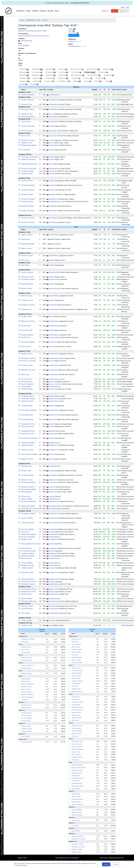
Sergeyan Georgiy (28, 565)
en (123, 7)
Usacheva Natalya (28, 190)
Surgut (52, 532)
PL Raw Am (90, 72)
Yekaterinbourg (26, 41)
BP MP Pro (51, 75)
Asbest (52, 157)
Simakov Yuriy (26, 471)
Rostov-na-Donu (55, 384)
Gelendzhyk (54, 434)
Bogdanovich (54, 199)
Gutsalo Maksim (27, 609)
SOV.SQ (88, 81)
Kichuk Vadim (26, 387)
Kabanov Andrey (27, 445)
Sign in (115, 11)
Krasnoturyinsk (55, 272)
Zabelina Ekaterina (28, 116)
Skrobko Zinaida (27, 194)
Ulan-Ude (53, 382)
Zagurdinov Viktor (28, 572)
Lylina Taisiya (26, 121)
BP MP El (23, 84)
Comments (73, 33)
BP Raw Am (37, 69)
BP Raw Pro (37, 75)
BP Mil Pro (24, 75)
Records (50, 11)
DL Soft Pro (100, 78)
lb (126, 7)
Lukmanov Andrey (28, 523)
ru (121, 7)
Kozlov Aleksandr (28, 384)
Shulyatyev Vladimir (28, 514)
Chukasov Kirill (27, 625)
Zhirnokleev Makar (28, 244)
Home (22, 20)
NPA (39, 20)
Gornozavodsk (55, 136)
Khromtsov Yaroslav (28, 361)
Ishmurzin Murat (27, 606)
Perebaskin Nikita (28, 396)
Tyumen (52, 185)
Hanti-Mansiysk (55, 523)
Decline (115, 864)
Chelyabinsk (54, 100)
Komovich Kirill (27, 330)
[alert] (67, 3)
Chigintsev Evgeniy (28, 584)
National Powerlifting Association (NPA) (32, 31)
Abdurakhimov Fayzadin (30, 508)
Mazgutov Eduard (28, 487)
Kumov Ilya (25, 260)
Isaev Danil (25, 265)
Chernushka (54, 370)
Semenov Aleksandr (28, 501)
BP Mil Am (24, 69)
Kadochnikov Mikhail (29, 489)
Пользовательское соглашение (67, 858)
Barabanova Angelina (29, 145)
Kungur (52, 181)
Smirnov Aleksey (27, 419)
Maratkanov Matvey (28, 358)
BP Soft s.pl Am (93, 69)
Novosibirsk (54, 218)
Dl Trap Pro (50, 78)
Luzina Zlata (26, 150)
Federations (20, 11)
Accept (106, 864)
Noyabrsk (53, 206)
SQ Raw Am (108, 69)
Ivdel (51, 625)
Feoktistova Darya (28, 140)
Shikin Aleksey (26, 548)
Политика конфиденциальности (112, 858)
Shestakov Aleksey (28, 342)
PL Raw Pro (24, 81)
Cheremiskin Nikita (28, 443)
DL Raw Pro (63, 78)
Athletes (35, 11)
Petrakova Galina (27, 201)
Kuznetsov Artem (28, 277)
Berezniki (53, 194)
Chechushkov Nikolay (29, 589)
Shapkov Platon (27, 354)
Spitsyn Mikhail (27, 499)
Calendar (43, 11)
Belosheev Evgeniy (28, 556)
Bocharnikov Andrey (28, 592)
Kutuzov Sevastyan (28, 537)
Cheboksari (54, 222)
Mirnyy (52, 190)
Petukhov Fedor (27, 365)
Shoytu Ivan (25, 532)
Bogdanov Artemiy (28, 305)
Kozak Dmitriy (26, 594)
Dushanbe (53, 508)
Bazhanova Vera (27, 114)
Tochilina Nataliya (28, 171)
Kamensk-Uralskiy (56, 131)
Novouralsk (53, 171)
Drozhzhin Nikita (27, 284)
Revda (52, 126)
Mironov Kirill (26, 326)
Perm (51, 164)
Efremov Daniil (27, 289)
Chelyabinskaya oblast (58, 201)
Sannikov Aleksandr (28, 482)
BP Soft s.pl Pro (94, 75)
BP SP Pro (63, 75)
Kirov (51, 114)
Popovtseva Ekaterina (29, 164)
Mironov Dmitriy (27, 480)
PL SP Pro (37, 81)
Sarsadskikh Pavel (28, 431)
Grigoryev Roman (28, 426)
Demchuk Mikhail (27, 529)
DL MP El (34, 84)
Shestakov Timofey (28, 370)
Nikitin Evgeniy (27, 492)
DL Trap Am (37, 72)
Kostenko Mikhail (28, 475)
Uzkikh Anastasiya (28, 126)
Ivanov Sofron (26, 347)
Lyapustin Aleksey (28, 553)
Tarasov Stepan (27, 620)
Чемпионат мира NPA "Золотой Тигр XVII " (34, 36)
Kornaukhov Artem (28, 279)
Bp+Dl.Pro (37, 78)
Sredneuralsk (54, 489)
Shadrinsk (53, 419)
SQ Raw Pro (109, 75)
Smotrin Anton (27, 379)
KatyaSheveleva (74, 46)
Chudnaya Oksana (28, 218)
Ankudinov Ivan (27, 466)
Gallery (71, 29)
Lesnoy (52, 496)
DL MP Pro (76, 78)
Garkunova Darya (27, 401)
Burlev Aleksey (27, 558)
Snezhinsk (53, 211)
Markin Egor (26, 239)
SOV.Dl (98, 81)
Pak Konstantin (27, 382)
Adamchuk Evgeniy (28, 506)
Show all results (74, 35)
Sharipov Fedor (27, 539)
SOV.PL (108, 81)
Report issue (22, 858)
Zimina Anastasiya (28, 95)
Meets (28, 11)
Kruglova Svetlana (28, 211)
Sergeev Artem (27, 317)
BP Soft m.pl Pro (78, 75)
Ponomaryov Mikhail (29, 410)
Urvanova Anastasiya (29, 169)
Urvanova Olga (27, 104)
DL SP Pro (88, 78)
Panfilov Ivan (26, 337)
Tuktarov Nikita (27, 563)
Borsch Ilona (26, 136)
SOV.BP (77, 81)
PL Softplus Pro (64, 81)
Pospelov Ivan (26, 309)
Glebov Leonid (26, 248)
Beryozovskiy (54, 589)
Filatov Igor (25, 375)
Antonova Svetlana (28, 199)
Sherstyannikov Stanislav (30, 544)
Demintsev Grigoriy (28, 399)
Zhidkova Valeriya (28, 100)
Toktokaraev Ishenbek (29, 438)
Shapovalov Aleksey (28, 534)
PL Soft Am (103, 72)
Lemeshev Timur (27, 300)
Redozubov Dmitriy (28, 424)
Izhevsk (52, 551)
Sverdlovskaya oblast (57, 358)
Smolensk (53, 342)
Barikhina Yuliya (27, 143)
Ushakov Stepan (27, 568)
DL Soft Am (76, 72)
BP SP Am (63, 69)
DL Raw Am (51, 72)
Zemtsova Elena (27, 131)
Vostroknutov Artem (29, 551)
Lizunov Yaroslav (27, 272)
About (57, 11)
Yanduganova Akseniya (30, 157)
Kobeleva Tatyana (28, 206)
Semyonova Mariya (28, 185)
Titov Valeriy (26, 613)
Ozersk (52, 140)
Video (71, 31)
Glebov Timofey (27, 235)
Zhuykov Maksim (27, 335)
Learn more (23, 865)
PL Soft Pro (49, 81)
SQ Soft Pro (24, 78)
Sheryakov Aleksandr (29, 601)
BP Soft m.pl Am (77, 69)
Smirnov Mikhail (27, 518)
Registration (124, 11)
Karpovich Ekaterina (28, 159)
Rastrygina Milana (28, 109)
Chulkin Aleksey (27, 406)
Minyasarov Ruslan (28, 434)
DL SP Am (64, 72)
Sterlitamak (54, 606)
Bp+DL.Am (24, 72)
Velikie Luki (53, 480)
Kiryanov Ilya (26, 496)
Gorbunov (72, 41)
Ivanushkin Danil (27, 415)
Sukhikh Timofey (27, 459)
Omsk (52, 556)
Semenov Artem (27, 256)
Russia (52, 426)
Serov (51, 143)
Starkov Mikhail (27, 599)
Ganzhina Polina (27, 181)
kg (128, 7)
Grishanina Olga (27, 174)
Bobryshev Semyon (28, 321)
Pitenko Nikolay (27, 389)
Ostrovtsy (53, 492)
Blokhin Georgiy (27, 296)
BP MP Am (51, 69)
